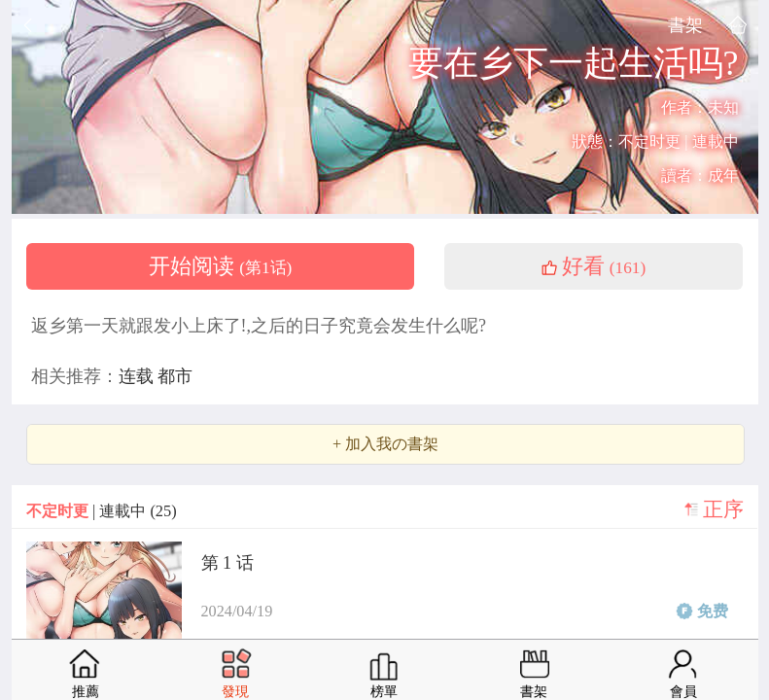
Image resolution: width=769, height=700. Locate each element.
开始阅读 (221, 266)
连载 (139, 376)
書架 (685, 25)
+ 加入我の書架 (385, 444)
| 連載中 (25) (102, 511)
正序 (723, 509)
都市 (175, 376)
